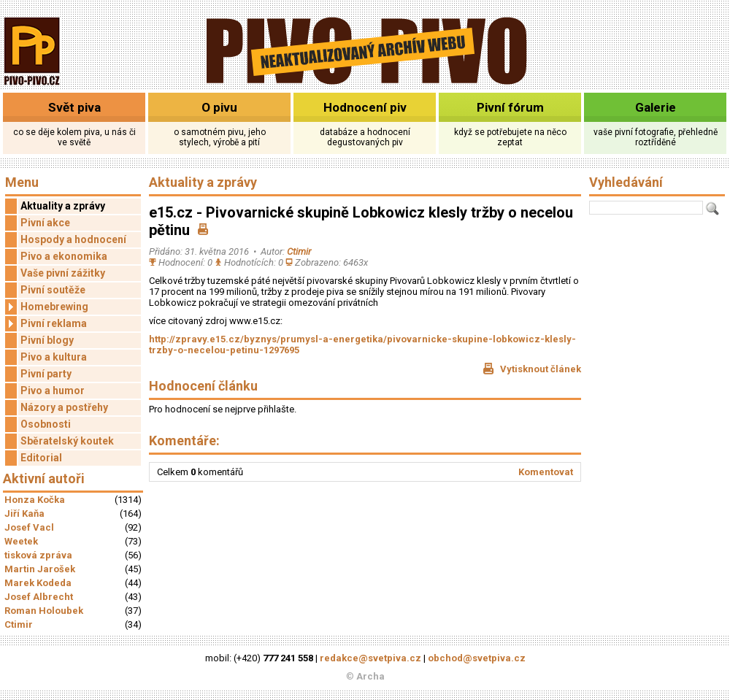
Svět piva (74, 107)
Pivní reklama (46, 324)
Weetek (21, 541)
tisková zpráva (38, 555)
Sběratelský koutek (67, 441)
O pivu (219, 107)
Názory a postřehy (64, 407)
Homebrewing (47, 307)
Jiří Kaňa (24, 514)
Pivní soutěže (53, 290)
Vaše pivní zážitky (63, 273)
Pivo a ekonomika (64, 256)
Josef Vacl (29, 527)
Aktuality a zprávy (63, 206)
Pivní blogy (47, 340)
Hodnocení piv (365, 107)
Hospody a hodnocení (73, 239)
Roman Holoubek (44, 611)
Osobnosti (46, 424)
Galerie (656, 107)
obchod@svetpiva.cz (477, 658)
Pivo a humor (53, 391)
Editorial (41, 458)
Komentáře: (184, 441)
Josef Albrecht (39, 597)
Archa (370, 676)
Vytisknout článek (532, 369)
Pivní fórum (510, 107)
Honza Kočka (35, 500)
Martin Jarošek (40, 569)
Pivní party (46, 374)
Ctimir (19, 624)
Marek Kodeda (38, 583)
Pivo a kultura (54, 357)
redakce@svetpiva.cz (370, 658)
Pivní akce (45, 223)
